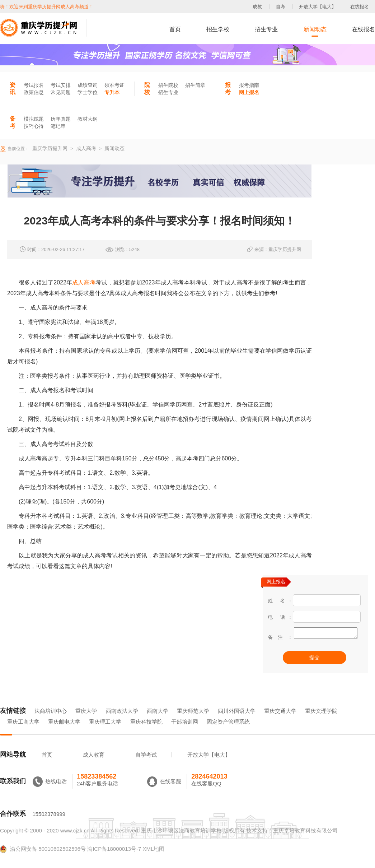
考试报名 (34, 85)
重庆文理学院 (321, 721)
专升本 (112, 92)
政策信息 (34, 92)
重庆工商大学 (23, 732)
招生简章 (195, 85)
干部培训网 (185, 732)
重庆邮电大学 (64, 732)
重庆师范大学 (193, 721)
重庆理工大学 (105, 732)
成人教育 (94, 765)
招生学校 (218, 29)
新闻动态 (315, 29)
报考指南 (249, 85)
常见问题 (61, 92)
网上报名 (249, 92)
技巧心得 (34, 126)
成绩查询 (88, 85)
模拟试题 (34, 119)
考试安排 (61, 85)
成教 (257, 7)
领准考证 (114, 85)
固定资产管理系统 (228, 732)
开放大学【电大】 (318, 7)
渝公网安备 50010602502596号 (43, 859)
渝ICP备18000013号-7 (114, 859)
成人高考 (84, 282)
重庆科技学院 (146, 732)
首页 (175, 29)
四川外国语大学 (237, 721)
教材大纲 (88, 119)
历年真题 (61, 119)
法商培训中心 (51, 721)
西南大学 (158, 721)
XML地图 (153, 859)
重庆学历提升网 (49, 148)
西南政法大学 (122, 721)
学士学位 (88, 92)
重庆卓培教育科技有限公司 (305, 841)
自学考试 (146, 765)
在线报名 (360, 7)
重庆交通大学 (280, 721)
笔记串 (58, 126)
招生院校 (168, 85)
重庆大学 (86, 721)
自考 (281, 7)
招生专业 (266, 29)
